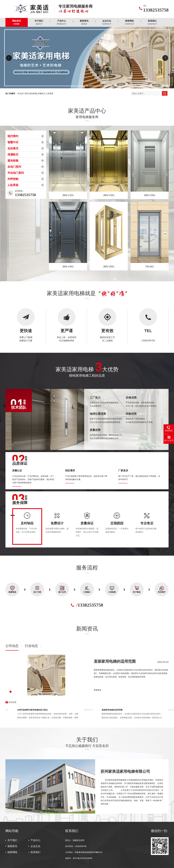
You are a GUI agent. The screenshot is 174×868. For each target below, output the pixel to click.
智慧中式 (13, 142)
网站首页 (17, 22)
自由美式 (13, 148)
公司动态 (12, 646)
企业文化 (107, 22)
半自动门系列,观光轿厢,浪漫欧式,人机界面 (35, 93)
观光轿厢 (13, 161)
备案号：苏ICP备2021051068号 (79, 858)
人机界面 (13, 185)
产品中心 (62, 22)
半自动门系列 (16, 173)
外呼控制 (13, 179)
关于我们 (39, 22)
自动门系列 (14, 167)
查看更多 (98, 690)
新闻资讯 (84, 22)
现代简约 (13, 136)
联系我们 (152, 22)
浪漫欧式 (13, 154)
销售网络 (129, 22)
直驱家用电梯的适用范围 (115, 661)
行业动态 (31, 646)
